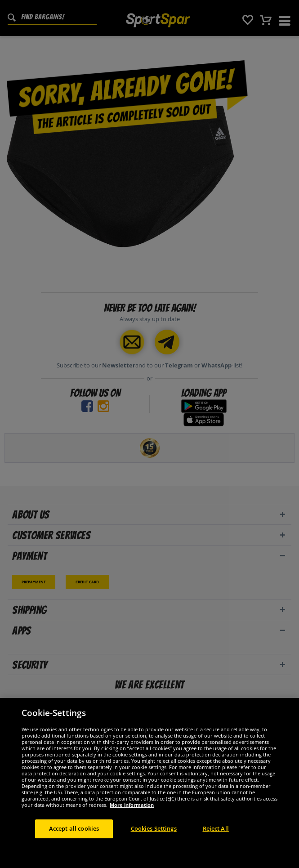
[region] (149, 783)
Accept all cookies (74, 828)
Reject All (216, 828)
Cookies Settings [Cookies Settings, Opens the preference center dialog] (154, 828)
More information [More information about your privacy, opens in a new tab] (132, 805)
